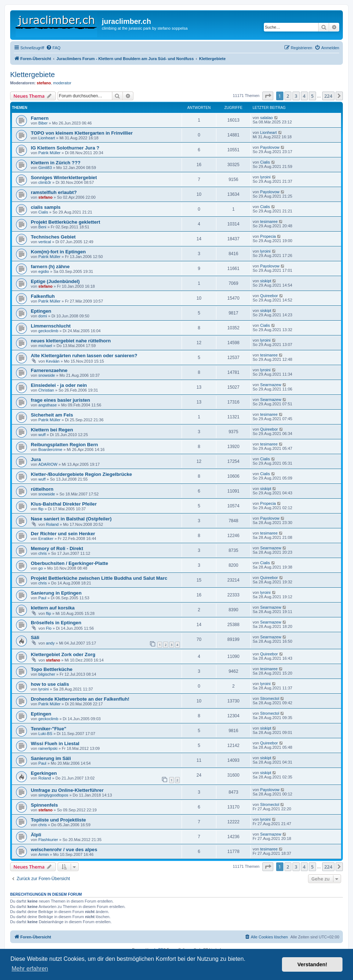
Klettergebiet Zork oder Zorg (63, 654)
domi (43, 316)
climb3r (45, 182)
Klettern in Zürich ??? (56, 163)
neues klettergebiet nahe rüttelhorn (71, 341)
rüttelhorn (42, 489)
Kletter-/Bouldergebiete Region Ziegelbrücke (81, 474)
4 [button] (304, 96)
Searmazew (271, 385)
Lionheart (47, 138)
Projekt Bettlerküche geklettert (65, 222)
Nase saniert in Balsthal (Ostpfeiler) (71, 519)
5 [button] (312, 96)
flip (41, 509)
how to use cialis (50, 684)
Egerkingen (44, 773)
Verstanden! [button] (312, 964)
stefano (44, 83)
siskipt (266, 281)
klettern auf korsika (53, 608)
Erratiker (46, 538)
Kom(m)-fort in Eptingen (58, 252)
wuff (42, 435)
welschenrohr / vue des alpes (64, 850)
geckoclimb (48, 331)
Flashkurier (48, 840)
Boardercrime (50, 449)
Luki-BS (45, 734)
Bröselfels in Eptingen (56, 623)
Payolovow (270, 147)
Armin (44, 854)
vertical (45, 242)
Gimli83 (45, 168)
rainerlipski (48, 748)
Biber (43, 123)
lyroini (265, 177)
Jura (36, 459)
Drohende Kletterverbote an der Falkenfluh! (80, 699)
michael (45, 346)
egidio (44, 271)
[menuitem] (53, 48)
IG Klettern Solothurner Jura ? (65, 148)
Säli (35, 637)
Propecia (268, 236)
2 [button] (288, 96)
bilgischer (47, 674)
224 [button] (328, 96)
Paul (42, 598)
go (41, 568)
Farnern (40, 118)
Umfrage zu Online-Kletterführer (67, 790)
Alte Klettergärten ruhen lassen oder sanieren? (84, 356)
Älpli (36, 835)
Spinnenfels (44, 805)
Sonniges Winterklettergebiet (64, 178)
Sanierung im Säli (51, 758)
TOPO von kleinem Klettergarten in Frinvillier (82, 133)
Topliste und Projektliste (58, 820)
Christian (46, 390)
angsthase (48, 405)
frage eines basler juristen (60, 400)
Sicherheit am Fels (52, 415)
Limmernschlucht (51, 326)
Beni (42, 227)
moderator (62, 83)
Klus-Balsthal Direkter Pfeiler (64, 504)
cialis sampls (46, 207)
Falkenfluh (43, 296)
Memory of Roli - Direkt (57, 548)
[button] (268, 96)
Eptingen (41, 311)
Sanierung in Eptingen (56, 593)
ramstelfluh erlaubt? (54, 192)
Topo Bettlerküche (52, 669)
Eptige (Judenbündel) (55, 281)
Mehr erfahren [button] (30, 969)
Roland (52, 524)
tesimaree (269, 221)
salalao (267, 118)
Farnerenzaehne (49, 370)
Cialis (265, 162)
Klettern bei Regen (52, 430)
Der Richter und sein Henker (63, 534)
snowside (47, 375)
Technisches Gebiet (53, 237)
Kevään (53, 361)
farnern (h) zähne (50, 267)
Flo (49, 628)
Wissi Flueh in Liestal (55, 744)
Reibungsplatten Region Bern (64, 445)
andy (50, 643)
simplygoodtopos (53, 795)
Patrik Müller (49, 153)
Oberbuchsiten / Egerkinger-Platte (69, 563)
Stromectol (270, 698)
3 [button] (296, 96)
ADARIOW (48, 464)
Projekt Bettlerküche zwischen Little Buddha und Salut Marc (99, 578)
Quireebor (269, 296)
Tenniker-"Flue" (49, 729)
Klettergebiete (32, 75)
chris (43, 553)
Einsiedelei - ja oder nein (59, 385)
